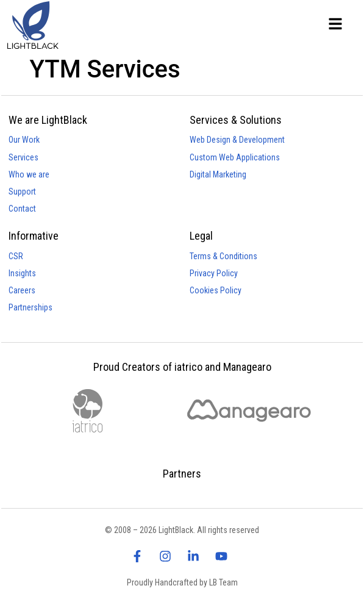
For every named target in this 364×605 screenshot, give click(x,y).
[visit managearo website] (249, 411)
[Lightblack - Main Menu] (335, 24)
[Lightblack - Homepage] (44, 25)
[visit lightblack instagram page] (168, 556)
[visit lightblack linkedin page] (196, 556)
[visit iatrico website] (87, 411)
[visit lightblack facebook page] (140, 556)
